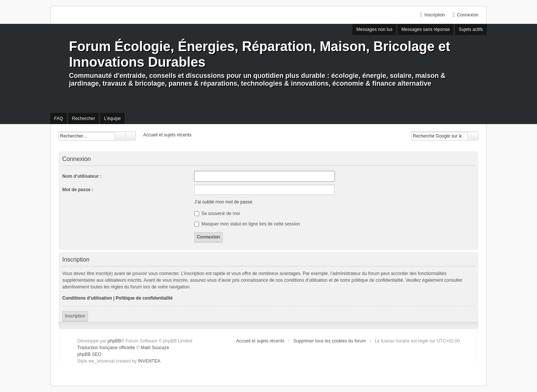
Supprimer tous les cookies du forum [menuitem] (329, 341)
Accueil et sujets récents (260, 341)
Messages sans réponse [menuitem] (425, 29)
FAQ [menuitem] (59, 118)
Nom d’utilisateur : (82, 176)
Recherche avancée (131, 136)
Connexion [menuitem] (468, 15)
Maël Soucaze (155, 348)
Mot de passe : (78, 190)
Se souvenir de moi (217, 214)
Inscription (75, 316)
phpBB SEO (89, 354)
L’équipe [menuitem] (112, 118)
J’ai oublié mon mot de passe (223, 202)
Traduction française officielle (106, 348)
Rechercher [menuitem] (84, 118)
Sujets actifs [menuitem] (471, 29)
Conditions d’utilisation (87, 298)
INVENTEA (149, 361)
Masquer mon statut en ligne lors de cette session (247, 224)
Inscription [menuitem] (435, 15)
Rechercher (120, 136)
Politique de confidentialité (144, 298)
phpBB (114, 341)
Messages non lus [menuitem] (374, 29)
